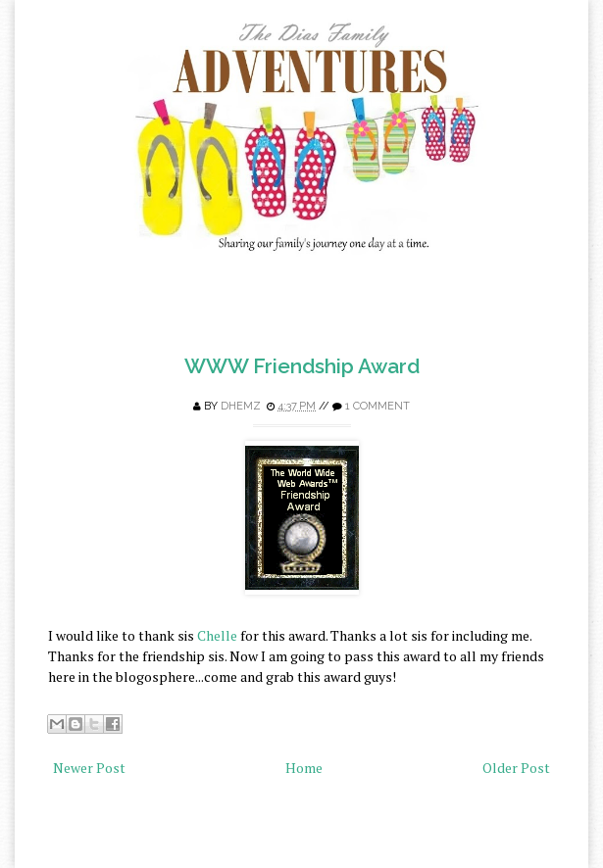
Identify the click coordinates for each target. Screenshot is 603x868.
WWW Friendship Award (302, 366)
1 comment (377, 406)
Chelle (216, 635)
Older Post (516, 768)
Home (304, 768)
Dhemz (241, 406)
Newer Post (89, 768)
